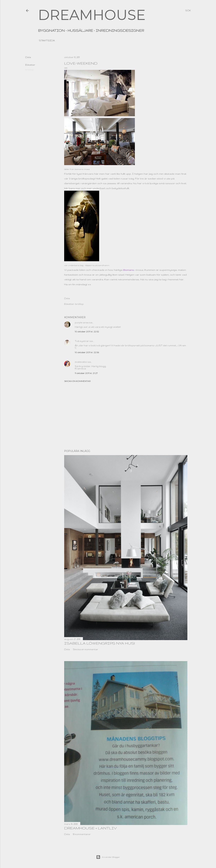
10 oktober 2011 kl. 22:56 (87, 352)
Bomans (128, 270)
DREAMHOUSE (92, 15)
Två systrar (82, 341)
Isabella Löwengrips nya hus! (99, 643)
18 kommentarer (82, 834)
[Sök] (188, 11)
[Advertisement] (126, 416)
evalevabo (81, 362)
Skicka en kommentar (77, 381)
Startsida (47, 40)
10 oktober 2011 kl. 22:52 (87, 332)
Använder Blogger (108, 857)
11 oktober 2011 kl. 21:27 (86, 373)
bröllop (30, 70)
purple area (82, 323)
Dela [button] (28, 57)
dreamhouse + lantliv (91, 828)
